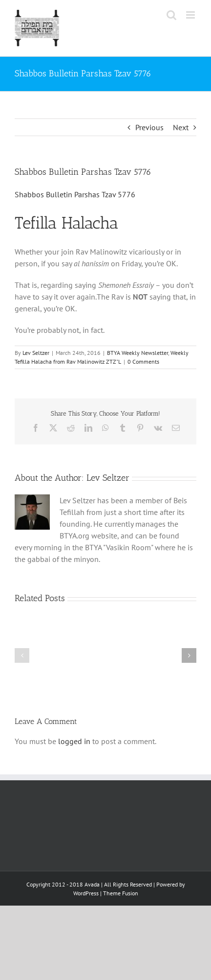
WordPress (86, 893)
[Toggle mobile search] (171, 15)
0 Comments (143, 362)
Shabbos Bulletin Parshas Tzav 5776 (75, 194)
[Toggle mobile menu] (191, 15)
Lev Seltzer (36, 353)
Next (181, 127)
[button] (22, 655)
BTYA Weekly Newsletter (137, 353)
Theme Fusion (121, 893)
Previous (149, 127)
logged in (74, 741)
